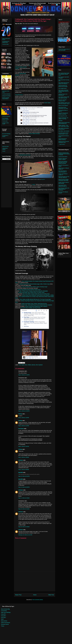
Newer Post (18, 595)
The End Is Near (5, 44)
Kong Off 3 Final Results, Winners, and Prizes (63, 114)
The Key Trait (5, 121)
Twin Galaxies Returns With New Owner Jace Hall (64, 98)
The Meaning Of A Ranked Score (6, 42)
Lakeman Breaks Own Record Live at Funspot (63, 86)
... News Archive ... (62, 144)
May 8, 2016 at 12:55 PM (24, 411)
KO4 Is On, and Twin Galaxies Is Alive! (63, 100)
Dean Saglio (21, 365)
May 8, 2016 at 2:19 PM (24, 426)
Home (35, 595)
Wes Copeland (39, 365)
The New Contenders (6, 94)
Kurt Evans (21, 429)
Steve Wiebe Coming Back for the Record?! (64, 129)
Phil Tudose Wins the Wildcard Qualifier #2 (63, 171)
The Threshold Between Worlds (5, 119)
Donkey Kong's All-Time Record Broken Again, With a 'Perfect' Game (35, 284)
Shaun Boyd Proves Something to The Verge (63, 108)
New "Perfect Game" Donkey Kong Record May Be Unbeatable (34, 291)
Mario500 (21, 472)
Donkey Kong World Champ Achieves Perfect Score (29, 290)
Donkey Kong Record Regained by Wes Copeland (36, 306)
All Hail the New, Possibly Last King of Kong (31, 308)
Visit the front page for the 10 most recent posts (64, 50)
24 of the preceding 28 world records (23, 67)
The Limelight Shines (63, 88)
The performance (19, 95)
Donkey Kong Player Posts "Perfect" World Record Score (34, 304)
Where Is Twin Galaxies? (63, 106)
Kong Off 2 (3, 614)
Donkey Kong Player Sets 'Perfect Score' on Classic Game (31, 292)
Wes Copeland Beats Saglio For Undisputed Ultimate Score (64, 74)
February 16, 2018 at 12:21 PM (25, 535)
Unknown (21, 460)
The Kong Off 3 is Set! (63, 116)
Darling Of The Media (6, 96)
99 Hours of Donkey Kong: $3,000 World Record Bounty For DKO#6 (64, 154)
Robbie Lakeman (32, 365)
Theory (3, 626)
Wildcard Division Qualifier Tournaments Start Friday (64, 180)
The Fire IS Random (6, 116)
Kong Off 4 (3, 618)
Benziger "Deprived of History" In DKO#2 (63, 159)
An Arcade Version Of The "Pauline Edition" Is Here (64, 133)
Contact (4, 151)
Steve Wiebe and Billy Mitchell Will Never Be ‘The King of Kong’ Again (35, 299)
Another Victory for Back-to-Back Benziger (64, 183)
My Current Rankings (6, 134)
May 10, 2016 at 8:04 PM (24, 476)
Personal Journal (5, 624)
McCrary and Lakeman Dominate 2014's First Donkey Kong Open (63, 162)
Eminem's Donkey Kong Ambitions (6, 98)
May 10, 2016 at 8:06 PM (24, 487)
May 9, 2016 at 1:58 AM (24, 457)
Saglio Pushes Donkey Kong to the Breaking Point (64, 123)
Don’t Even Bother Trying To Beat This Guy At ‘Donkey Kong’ (36, 294)
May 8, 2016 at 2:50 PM (24, 446)
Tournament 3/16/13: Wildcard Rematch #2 (63, 186)
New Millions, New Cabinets (64, 131)
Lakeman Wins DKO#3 (63, 157)
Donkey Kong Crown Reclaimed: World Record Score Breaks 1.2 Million (38, 295)
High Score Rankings (6, 612)
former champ (47, 103)
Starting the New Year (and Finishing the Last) (64, 142)
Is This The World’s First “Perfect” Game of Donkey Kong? (34, 287)
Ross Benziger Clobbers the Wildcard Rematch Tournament (64, 189)
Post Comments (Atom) (38, 600)
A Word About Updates (5, 149)
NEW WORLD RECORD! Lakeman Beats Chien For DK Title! (64, 91)
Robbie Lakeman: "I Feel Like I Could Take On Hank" (64, 126)
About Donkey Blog (5, 609)
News (26, 365)
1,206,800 (60, 121)
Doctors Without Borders (34, 134)
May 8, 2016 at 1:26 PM (24, 418)
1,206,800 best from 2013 (25, 155)
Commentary (4, 611)
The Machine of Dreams (5, 136)
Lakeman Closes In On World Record (63, 95)
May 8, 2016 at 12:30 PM (24, 375)
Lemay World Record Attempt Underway (63, 139)
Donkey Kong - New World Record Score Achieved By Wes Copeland (37, 305)
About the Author (5, 146)
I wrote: (34, 184)
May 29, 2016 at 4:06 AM (24, 527)
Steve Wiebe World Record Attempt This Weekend (64, 83)
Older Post (51, 595)
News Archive (4, 621)
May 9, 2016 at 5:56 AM (24, 470)
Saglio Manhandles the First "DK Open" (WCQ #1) (64, 177)
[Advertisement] (35, 581)
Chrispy (20, 414)
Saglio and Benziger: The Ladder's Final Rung (63, 118)
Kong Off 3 (43, 179)
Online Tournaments (6, 623)
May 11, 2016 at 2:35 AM (24, 498)
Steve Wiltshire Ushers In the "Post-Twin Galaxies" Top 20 (64, 103)
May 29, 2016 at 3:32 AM (24, 509)
